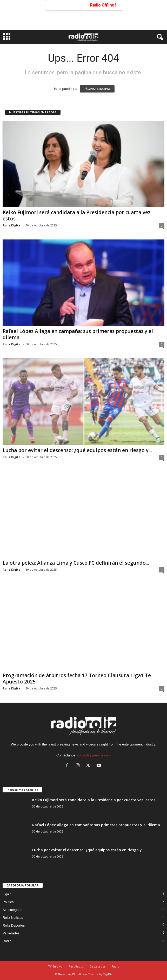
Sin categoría (13, 910)
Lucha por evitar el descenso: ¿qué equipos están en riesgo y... (77, 450)
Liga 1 (7, 894)
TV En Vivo (55, 966)
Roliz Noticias (13, 918)
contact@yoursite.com (94, 755)
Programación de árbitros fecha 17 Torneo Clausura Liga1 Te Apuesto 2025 (77, 679)
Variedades (11, 933)
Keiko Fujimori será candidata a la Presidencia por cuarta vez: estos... (77, 215)
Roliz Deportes (14, 925)
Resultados (76, 966)
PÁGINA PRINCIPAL (97, 89)
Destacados (98, 966)
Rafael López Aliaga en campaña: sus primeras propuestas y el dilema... (78, 334)
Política (8, 902)
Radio (7, 941)
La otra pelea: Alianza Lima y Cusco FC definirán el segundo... (76, 563)
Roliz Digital (12, 225)
